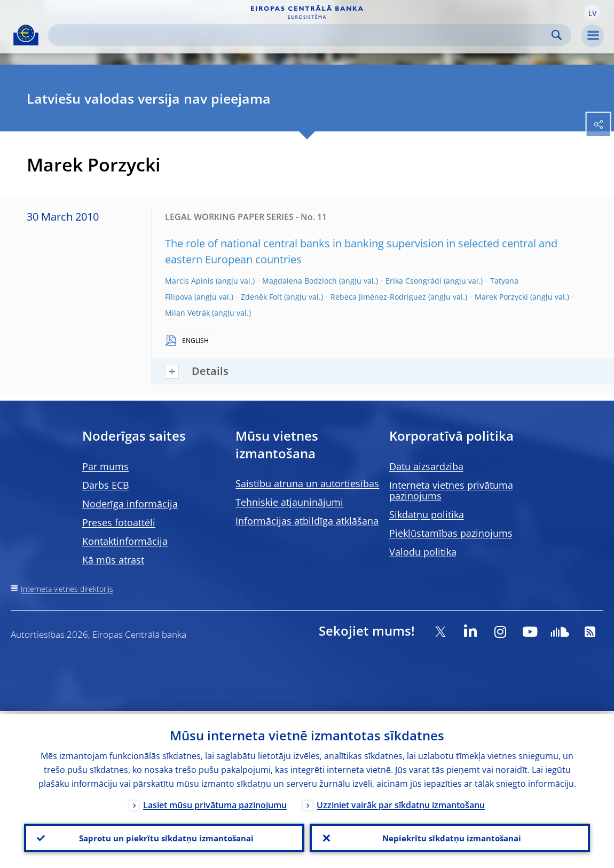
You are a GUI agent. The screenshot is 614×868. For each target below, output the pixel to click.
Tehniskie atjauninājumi (289, 502)
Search (557, 35)
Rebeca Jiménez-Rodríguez (378, 297)
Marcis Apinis (189, 281)
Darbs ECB (106, 485)
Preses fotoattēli (119, 522)
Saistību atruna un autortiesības (307, 483)
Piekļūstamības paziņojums (451, 533)
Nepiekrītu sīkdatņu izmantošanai (450, 836)
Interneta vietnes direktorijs (67, 589)
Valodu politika (423, 552)
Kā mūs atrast (113, 560)
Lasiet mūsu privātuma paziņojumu (215, 802)
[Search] (301, 35)
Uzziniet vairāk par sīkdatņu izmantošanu (401, 802)
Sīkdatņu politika (427, 514)
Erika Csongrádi (414, 281)
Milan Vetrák (187, 313)
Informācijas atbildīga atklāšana (307, 521)
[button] (592, 12)
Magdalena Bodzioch (300, 281)
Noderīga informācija (130, 504)
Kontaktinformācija (125, 541)
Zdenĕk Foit (261, 297)
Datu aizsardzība (426, 466)
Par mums (105, 466)
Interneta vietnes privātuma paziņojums (451, 490)
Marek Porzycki (501, 297)
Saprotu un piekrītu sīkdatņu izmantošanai (164, 836)
